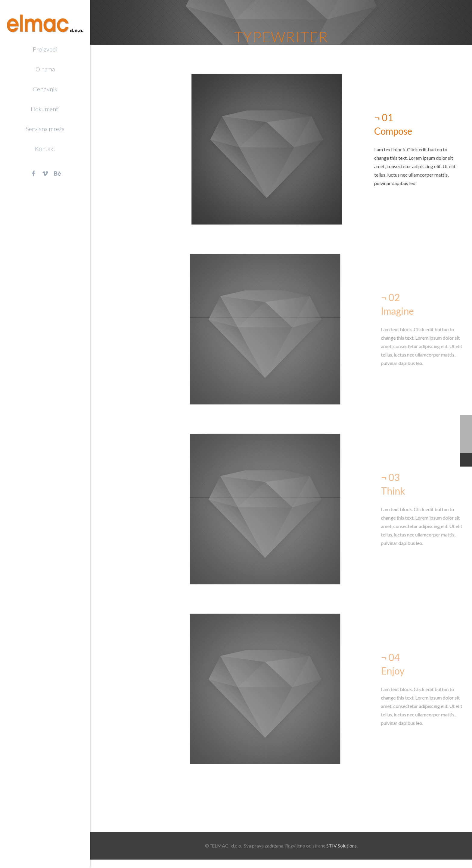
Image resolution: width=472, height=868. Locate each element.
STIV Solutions (342, 846)
